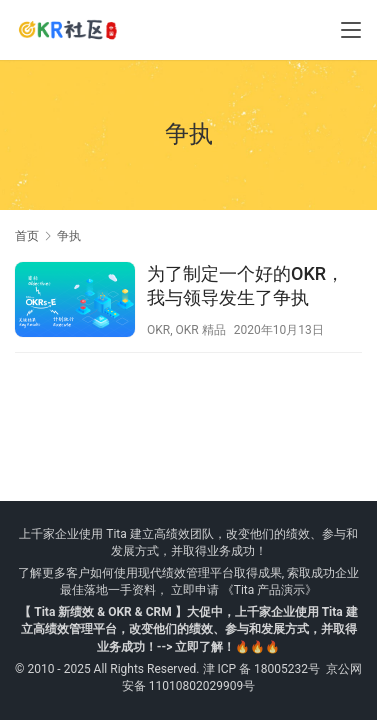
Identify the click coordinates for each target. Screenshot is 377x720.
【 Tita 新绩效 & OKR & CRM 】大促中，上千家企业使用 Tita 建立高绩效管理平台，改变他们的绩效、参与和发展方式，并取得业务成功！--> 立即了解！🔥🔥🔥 (188, 629)
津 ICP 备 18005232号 (262, 669)
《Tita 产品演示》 (268, 590)
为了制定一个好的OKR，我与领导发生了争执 (245, 285)
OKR (158, 330)
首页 (27, 236)
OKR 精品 (201, 330)
